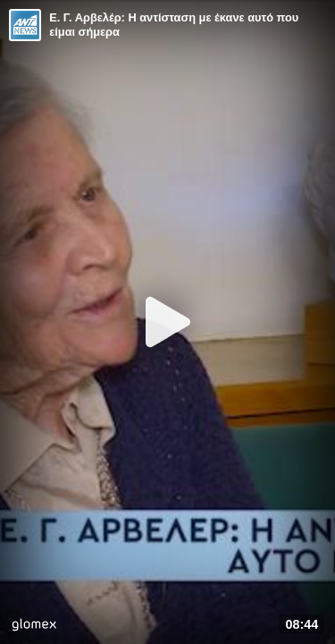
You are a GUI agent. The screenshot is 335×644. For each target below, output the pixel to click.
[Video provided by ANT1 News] (25, 25)
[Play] (168, 322)
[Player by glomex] (34, 627)
